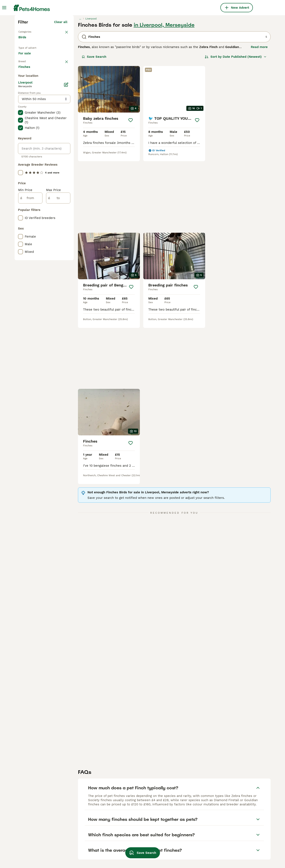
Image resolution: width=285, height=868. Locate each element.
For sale (28, 135)
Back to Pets (29, 105)
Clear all (61, 96)
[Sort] (236, 130)
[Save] (131, 194)
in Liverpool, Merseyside (164, 99)
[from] (30, 377)
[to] (58, 377)
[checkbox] (20, 168)
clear (63, 146)
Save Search (94, 130)
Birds (23, 115)
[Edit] (66, 264)
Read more (259, 121)
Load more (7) (56, 245)
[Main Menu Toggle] (4, 8)
